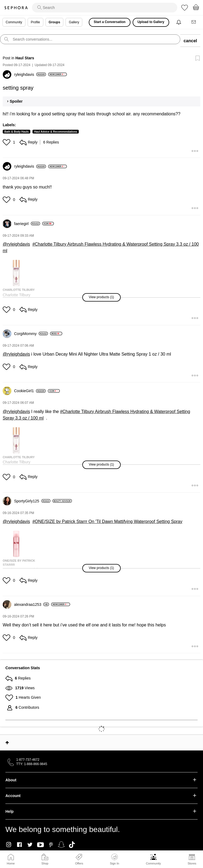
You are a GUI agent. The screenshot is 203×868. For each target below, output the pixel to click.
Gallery (74, 22)
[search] (105, 8)
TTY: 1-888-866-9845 (32, 764)
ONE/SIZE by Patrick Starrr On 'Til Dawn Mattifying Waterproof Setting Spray (109, 521)
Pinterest (51, 845)
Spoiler (16, 101)
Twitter (30, 845)
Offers (79, 863)
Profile (35, 22)
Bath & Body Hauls (17, 132)
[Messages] (194, 22)
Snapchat (61, 845)
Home (11, 863)
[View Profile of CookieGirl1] (30, 391)
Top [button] (7, 743)
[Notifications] (179, 22)
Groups (55, 22)
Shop (45, 863)
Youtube (40, 845)
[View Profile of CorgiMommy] (31, 334)
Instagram (9, 845)
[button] (7, 142)
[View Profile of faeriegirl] (27, 224)
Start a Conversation (109, 22)
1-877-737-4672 (28, 760)
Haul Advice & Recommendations (56, 132)
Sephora (16, 8)
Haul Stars (25, 58)
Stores (192, 863)
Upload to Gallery (151, 22)
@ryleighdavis (16, 244)
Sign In (114, 859)
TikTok (72, 845)
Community (153, 863)
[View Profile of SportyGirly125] (32, 501)
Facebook (19, 845)
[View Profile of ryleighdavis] (30, 74)
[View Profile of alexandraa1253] (32, 604)
